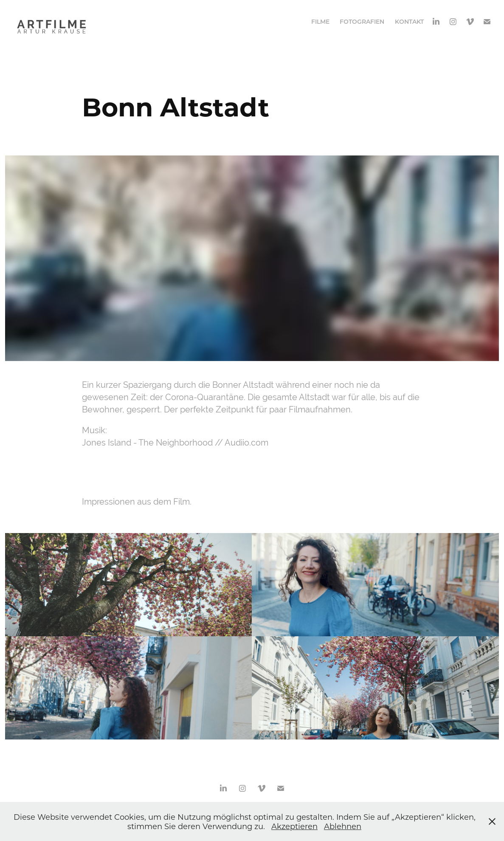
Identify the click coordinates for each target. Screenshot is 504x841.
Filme (320, 21)
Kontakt (409, 21)
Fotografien (362, 21)
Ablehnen (343, 826)
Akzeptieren (294, 826)
